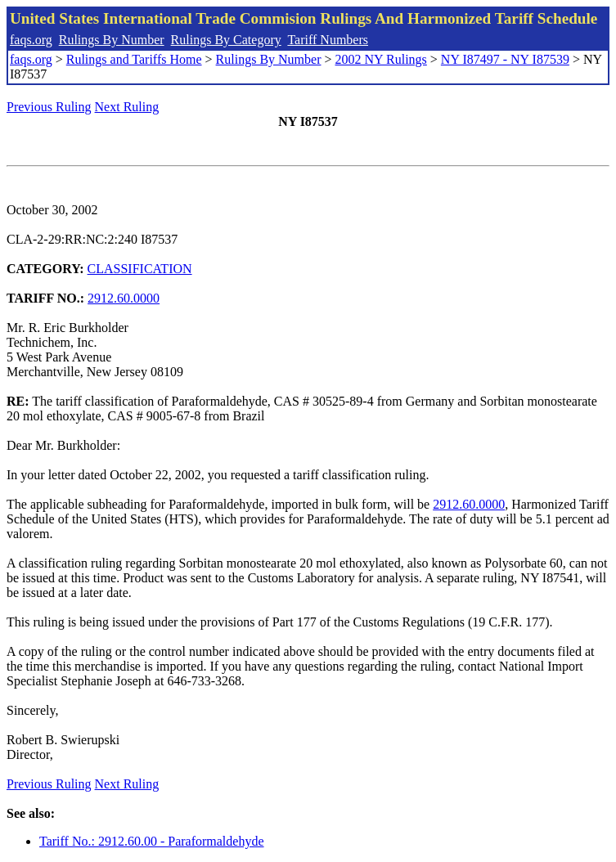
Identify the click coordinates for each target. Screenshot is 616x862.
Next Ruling (127, 107)
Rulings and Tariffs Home (134, 59)
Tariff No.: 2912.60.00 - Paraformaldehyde (152, 841)
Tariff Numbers (328, 40)
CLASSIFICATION (140, 269)
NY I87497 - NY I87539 (505, 59)
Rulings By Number (112, 40)
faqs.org (31, 40)
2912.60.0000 (124, 298)
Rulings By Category (226, 40)
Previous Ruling (49, 107)
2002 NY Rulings (381, 59)
